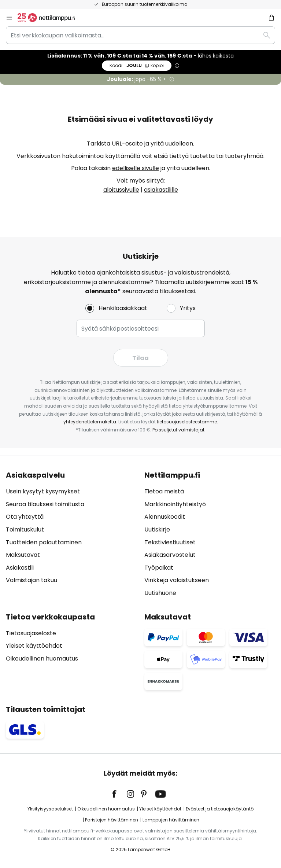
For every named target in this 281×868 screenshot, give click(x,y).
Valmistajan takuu (32, 580)
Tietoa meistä (164, 491)
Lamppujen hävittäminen (171, 820)
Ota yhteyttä (25, 517)
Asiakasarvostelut (170, 555)
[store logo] (51, 18)
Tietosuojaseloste (31, 633)
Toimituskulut (25, 529)
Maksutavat (23, 555)
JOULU (137, 65)
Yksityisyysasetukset (50, 809)
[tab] (71, 534)
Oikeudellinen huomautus (42, 659)
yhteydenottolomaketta (90, 422)
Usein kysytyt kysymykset (43, 491)
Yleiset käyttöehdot (34, 646)
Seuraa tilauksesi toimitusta (45, 504)
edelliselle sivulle (136, 168)
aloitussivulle (121, 190)
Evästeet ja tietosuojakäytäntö (220, 809)
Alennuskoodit (165, 517)
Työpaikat (159, 568)
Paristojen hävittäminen (112, 820)
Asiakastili (20, 568)
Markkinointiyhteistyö (175, 504)
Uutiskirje (157, 529)
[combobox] (140, 35)
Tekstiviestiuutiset (170, 542)
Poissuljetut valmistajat (178, 430)
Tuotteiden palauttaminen (44, 542)
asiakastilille (161, 190)
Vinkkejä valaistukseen (177, 580)
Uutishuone (160, 593)
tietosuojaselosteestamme (187, 422)
